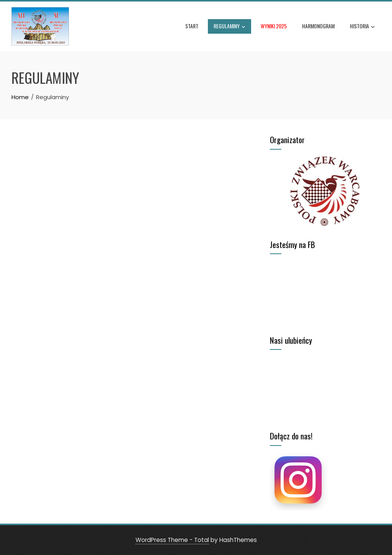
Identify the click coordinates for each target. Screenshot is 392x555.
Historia (362, 27)
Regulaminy (229, 27)
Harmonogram (318, 26)
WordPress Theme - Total (172, 540)
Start (192, 26)
